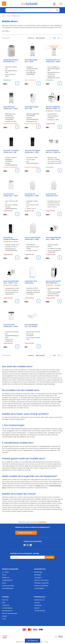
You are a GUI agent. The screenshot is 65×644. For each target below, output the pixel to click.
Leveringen (38, 577)
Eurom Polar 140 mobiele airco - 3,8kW (32, 195)
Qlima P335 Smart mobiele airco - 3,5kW (10, 108)
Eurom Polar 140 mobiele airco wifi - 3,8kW (52, 195)
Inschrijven (50, 557)
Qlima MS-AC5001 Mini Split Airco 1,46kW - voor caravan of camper (54, 108)
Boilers (4, 583)
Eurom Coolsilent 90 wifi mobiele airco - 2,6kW (32, 238)
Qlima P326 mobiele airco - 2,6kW (31, 61)
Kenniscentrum (7, 611)
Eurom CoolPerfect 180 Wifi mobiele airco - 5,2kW (53, 282)
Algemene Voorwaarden (23, 642)
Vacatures (6, 605)
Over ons (5, 600)
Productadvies (39, 588)
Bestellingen (38, 572)
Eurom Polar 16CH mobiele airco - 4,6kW (11, 326)
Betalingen (38, 575)
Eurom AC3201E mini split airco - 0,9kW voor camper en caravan (53, 151)
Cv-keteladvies (7, 608)
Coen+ (4, 619)
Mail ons (37, 608)
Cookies (46, 642)
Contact (37, 603)
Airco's (9, 16)
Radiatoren (6, 577)
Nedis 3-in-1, (41, 486)
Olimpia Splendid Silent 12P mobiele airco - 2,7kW (11, 61)
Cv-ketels (5, 572)
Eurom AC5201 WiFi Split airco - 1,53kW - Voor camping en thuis (53, 238)
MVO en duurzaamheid (10, 613)
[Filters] (33, 641)
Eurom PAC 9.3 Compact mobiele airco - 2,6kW (32, 151)
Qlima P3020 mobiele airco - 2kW (32, 108)
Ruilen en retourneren (41, 580)
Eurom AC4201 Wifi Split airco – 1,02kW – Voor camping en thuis (11, 282)
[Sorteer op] (43, 38)
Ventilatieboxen (7, 580)
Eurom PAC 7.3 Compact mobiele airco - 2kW (11, 151)
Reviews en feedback (41, 586)
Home (4, 16)
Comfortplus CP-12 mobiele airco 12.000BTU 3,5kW (31, 282)
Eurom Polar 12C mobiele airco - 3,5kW (10, 195)
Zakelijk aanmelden (26, 533)
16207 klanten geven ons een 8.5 (28, 522)
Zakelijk (4, 616)
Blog (3, 603)
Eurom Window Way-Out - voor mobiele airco (31, 326)
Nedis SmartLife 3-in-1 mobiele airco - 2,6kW (53, 61)
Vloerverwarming (8, 586)
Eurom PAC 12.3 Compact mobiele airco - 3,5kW (11, 238)
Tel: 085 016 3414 (40, 611)
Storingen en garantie (41, 583)
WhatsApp (38, 605)
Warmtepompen (8, 588)
